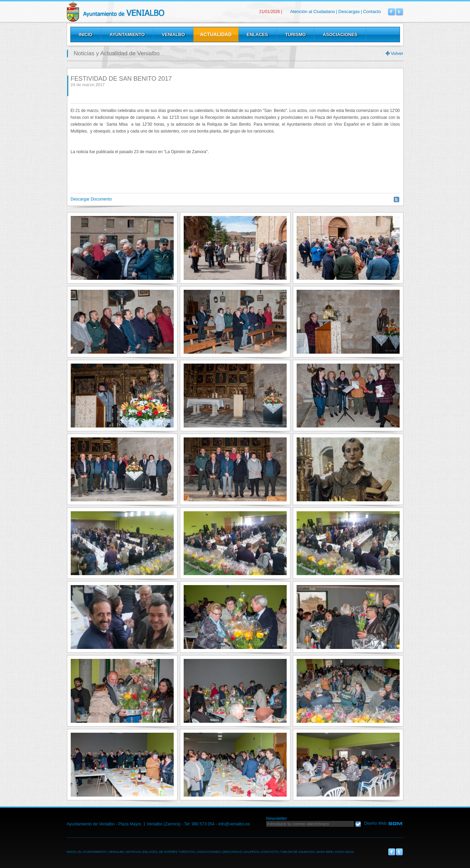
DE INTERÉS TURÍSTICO (177, 852)
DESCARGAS (232, 852)
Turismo (296, 35)
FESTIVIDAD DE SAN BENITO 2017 (121, 79)
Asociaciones (340, 35)
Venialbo (133, 12)
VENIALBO (116, 852)
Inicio (86, 35)
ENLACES (150, 852)
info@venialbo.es (234, 824)
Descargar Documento (91, 199)
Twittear (397, 199)
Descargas (349, 12)
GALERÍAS (251, 852)
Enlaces (257, 35)
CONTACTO (270, 852)
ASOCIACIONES (209, 852)
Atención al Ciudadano (313, 12)
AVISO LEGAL (345, 852)
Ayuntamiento (127, 35)
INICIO (72, 852)
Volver (397, 53)
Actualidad (216, 34)
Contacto (372, 12)
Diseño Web (375, 823)
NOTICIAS (133, 852)
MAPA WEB (325, 852)
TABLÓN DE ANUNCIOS (297, 852)
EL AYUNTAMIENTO (93, 852)
